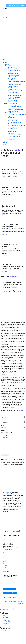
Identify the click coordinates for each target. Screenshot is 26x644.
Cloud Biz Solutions (7, 492)
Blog (4, 563)
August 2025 (6, 617)
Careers (5, 565)
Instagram (16, 535)
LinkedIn (20, 535)
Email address (4, 420)
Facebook (6, 535)
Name (2, 415)
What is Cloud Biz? (5, 321)
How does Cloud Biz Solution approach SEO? (11, 360)
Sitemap (6, 602)
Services (3, 430)
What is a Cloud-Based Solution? (8, 385)
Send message (5, 455)
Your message (4, 435)
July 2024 (5, 625)
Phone (2, 425)
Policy (11, 602)
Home (4, 557)
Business (5, 631)
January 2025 (6, 620)
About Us (5, 559)
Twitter (11, 535)
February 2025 (6, 619)
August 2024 (6, 623)
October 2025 (6, 616)
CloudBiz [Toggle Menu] (4, 8)
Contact (5, 568)
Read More (5, 178)
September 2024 (7, 622)
